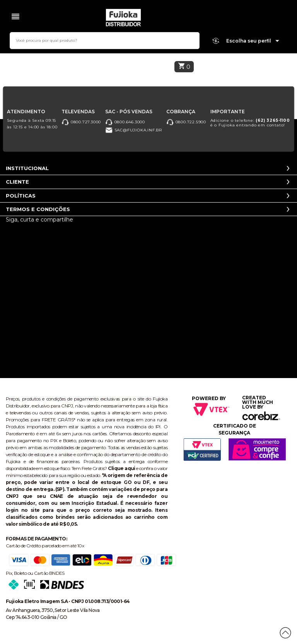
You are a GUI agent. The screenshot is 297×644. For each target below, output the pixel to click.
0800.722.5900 (186, 122)
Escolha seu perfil (253, 41)
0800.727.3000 (81, 122)
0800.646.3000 (125, 122)
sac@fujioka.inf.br (134, 130)
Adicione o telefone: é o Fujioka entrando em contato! (250, 123)
